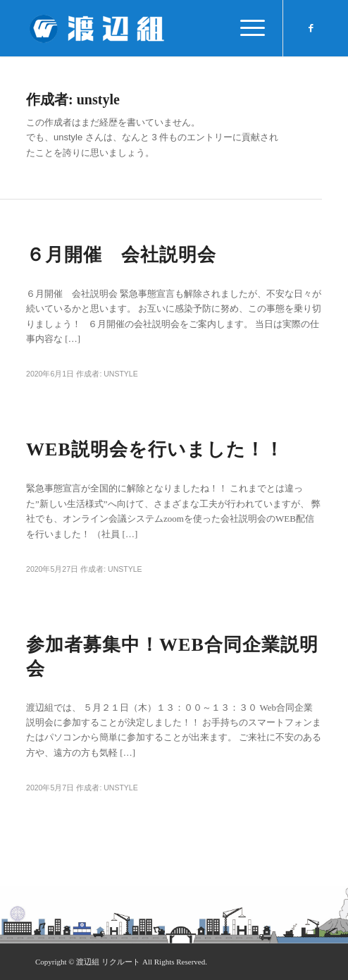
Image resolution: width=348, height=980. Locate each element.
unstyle (121, 374)
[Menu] (246, 28)
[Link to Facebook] (311, 28)
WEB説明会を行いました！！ (155, 449)
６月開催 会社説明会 (121, 255)
